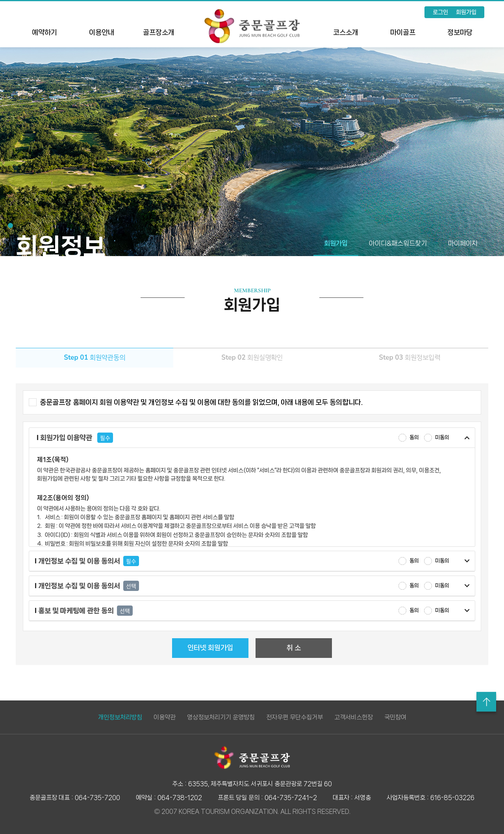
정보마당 (460, 32)
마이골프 (403, 32)
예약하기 (44, 32)
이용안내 (102, 32)
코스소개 (346, 32)
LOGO (252, 26)
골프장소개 (159, 32)
